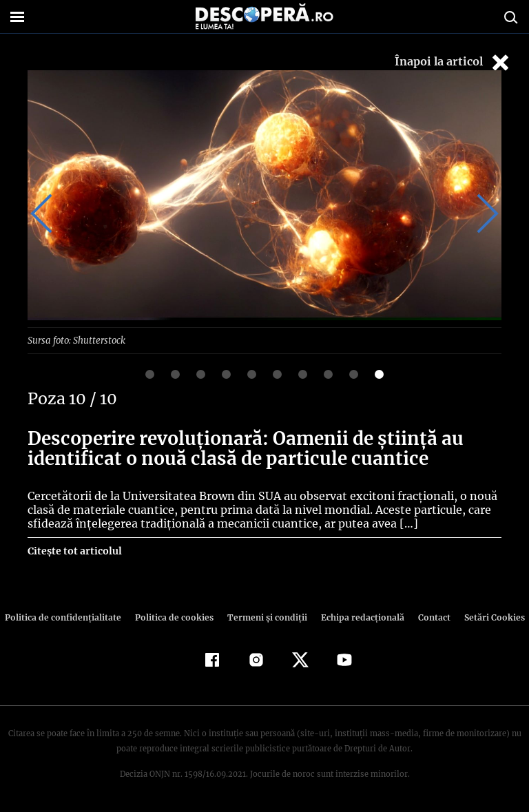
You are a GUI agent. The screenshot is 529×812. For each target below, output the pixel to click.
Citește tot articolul (74, 550)
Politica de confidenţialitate (69, 617)
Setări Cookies (487, 617)
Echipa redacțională (358, 617)
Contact (428, 617)
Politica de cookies (176, 617)
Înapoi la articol (453, 62)
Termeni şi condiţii (265, 617)
